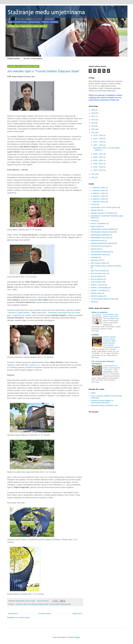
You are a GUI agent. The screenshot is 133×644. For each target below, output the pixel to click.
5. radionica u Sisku (98, 196)
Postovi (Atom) (24, 618)
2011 (93, 174)
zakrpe (93, 302)
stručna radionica (97, 279)
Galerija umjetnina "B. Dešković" (103, 213)
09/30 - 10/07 (98, 154)
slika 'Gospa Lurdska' (99, 263)
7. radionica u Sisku (98, 202)
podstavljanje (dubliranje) (100, 235)
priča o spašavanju (40, 297)
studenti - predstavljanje (100, 288)
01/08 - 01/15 (98, 170)
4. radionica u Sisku (98, 193)
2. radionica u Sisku (98, 191)
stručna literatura (97, 276)
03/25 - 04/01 (98, 160)
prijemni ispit (95, 249)
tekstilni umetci (96, 293)
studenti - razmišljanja (99, 290)
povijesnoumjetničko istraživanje (103, 243)
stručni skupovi (96, 282)
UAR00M (95, 335)
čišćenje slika (96, 210)
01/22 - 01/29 (98, 167)
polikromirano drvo (98, 241)
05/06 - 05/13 (98, 157)
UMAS (93, 393)
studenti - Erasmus (98, 285)
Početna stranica (14, 59)
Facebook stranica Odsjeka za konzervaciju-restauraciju (102, 402)
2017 (93, 116)
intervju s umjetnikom (99, 223)
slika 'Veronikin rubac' (99, 273)
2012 (93, 133)
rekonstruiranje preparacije (101, 252)
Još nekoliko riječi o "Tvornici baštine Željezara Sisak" (43, 71)
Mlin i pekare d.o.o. (33, 365)
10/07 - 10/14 (98, 145)
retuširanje (95, 257)
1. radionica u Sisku (21, 604)
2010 (93, 178)
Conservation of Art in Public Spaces (104, 207)
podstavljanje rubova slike (100, 238)
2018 (93, 113)
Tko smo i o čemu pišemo (33, 59)
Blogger (77, 637)
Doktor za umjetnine (100, 312)
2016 (93, 120)
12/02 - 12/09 (98, 139)
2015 (93, 123)
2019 (93, 110)
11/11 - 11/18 (98, 142)
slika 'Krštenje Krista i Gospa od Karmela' (106, 266)
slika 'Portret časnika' (99, 271)
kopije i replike (96, 226)
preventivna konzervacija (100, 246)
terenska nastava (97, 296)
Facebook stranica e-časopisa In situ (104, 405)
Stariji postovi (77, 614)
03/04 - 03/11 (98, 164)
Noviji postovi (13, 614)
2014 (93, 126)
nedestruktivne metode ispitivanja (103, 229)
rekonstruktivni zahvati (99, 255)
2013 (93, 129)
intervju (93, 221)
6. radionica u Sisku (98, 199)
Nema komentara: (43, 601)
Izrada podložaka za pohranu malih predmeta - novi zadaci (112, 368)
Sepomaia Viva (96, 260)
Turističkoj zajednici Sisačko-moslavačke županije (29, 367)
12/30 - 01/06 (98, 135)
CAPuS (93, 205)
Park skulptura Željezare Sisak (38, 604)
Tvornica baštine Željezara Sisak (60, 604)
